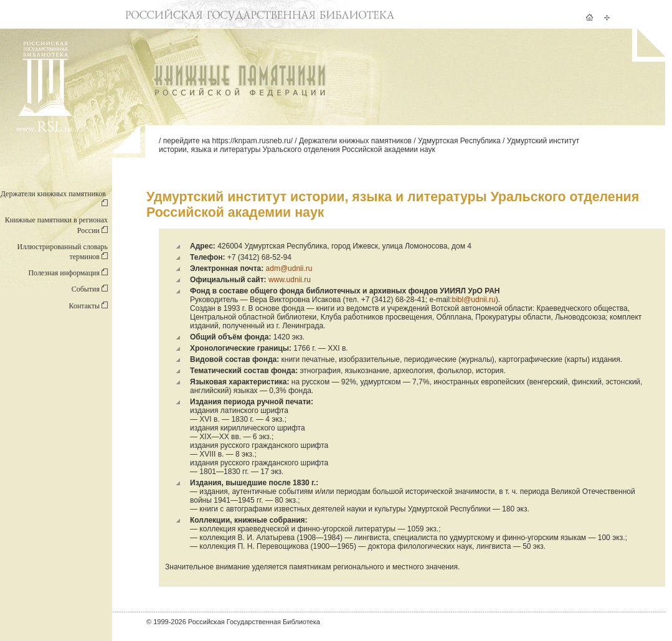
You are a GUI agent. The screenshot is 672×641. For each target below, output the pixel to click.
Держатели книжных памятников (355, 141)
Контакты (88, 306)
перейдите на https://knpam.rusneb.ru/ (228, 141)
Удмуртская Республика (459, 141)
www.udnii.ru (290, 280)
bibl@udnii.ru (473, 300)
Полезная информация (68, 273)
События (90, 289)
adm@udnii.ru (288, 268)
